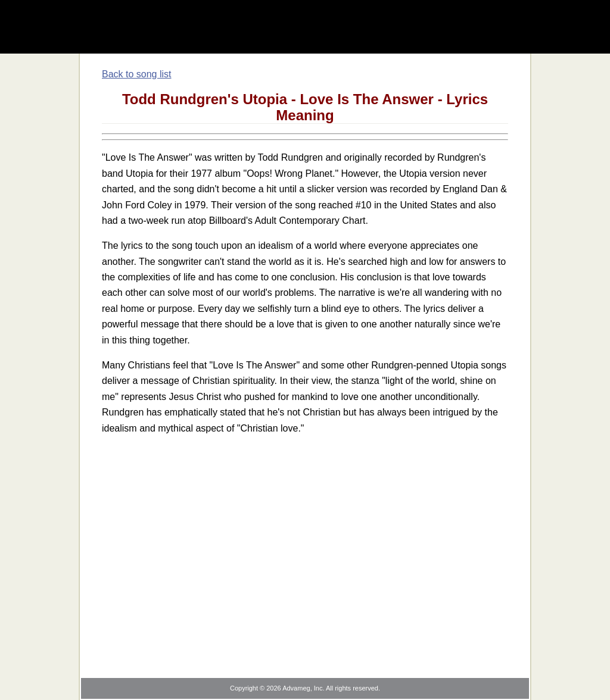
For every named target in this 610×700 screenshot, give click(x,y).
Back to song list (137, 74)
